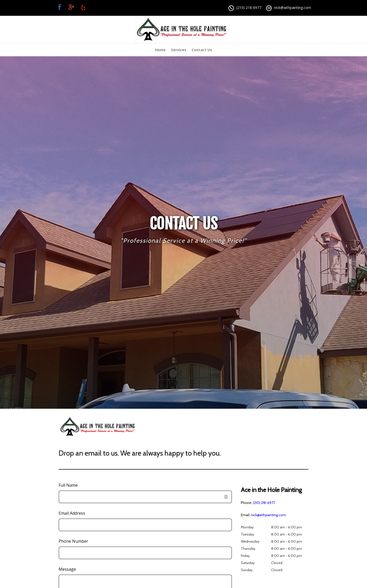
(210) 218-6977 (249, 8)
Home (160, 50)
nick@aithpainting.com (292, 8)
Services (179, 50)
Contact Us (202, 50)
